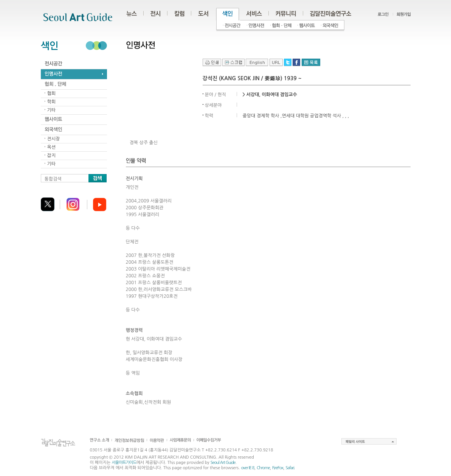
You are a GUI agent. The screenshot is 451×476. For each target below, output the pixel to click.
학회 (52, 102)
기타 (52, 110)
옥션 (52, 147)
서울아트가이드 (124, 463)
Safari (290, 468)
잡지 (52, 156)
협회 (52, 93)
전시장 (54, 139)
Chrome (263, 468)
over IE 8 (248, 468)
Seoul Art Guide (223, 463)
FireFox (278, 468)
